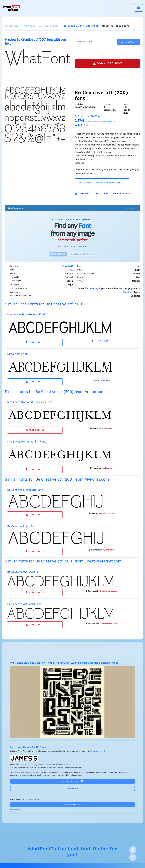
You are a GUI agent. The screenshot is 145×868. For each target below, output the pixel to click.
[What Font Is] (11, 8)
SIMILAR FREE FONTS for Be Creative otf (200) (102, 183)
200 (106, 194)
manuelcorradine (122, 194)
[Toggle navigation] (138, 8)
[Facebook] (133, 850)
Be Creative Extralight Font (25, 490)
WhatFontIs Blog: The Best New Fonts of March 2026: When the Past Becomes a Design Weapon (64, 663)
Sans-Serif (67, 267)
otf (96, 194)
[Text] (95, 42)
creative (85, 194)
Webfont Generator (72, 805)
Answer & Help (98, 751)
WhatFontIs (12, 26)
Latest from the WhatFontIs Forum (28, 747)
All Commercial (49, 26)
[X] (133, 857)
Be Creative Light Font (22, 526)
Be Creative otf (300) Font (24, 572)
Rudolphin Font (17, 354)
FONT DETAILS (35, 342)
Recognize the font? (72, 781)
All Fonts (30, 26)
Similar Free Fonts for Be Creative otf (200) (44, 304)
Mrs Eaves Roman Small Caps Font (30, 402)
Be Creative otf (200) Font (24, 604)
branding (93, 289)
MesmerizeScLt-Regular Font (26, 315)
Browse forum (72, 789)
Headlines (128, 292)
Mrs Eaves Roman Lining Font (27, 442)
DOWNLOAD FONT (107, 63)
